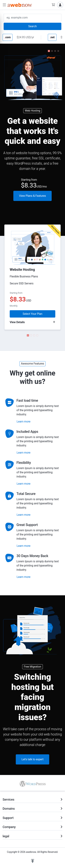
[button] (4, 5)
